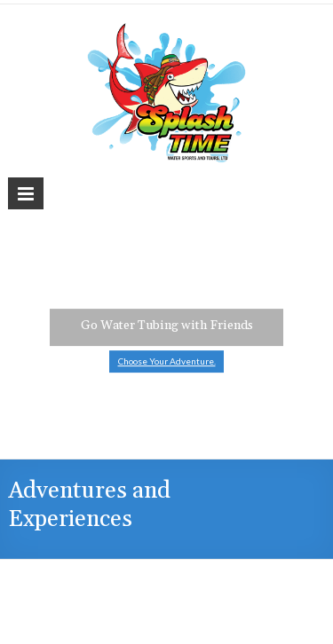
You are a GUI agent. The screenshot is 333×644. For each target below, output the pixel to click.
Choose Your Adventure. (167, 361)
